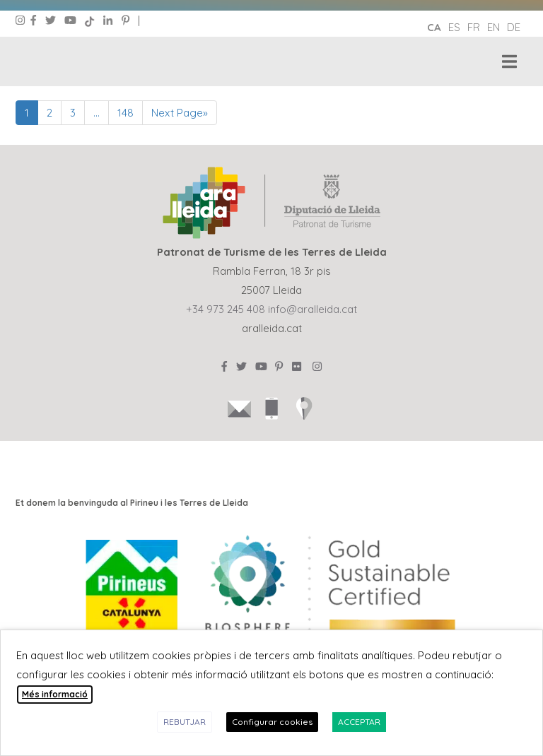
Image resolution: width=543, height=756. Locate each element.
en (494, 27)
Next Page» (180, 113)
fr (474, 27)
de (514, 27)
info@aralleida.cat (313, 309)
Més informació (55, 694)
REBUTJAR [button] (185, 722)
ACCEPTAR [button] (359, 722)
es (454, 27)
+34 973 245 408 (226, 309)
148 (125, 113)
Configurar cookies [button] (272, 722)
